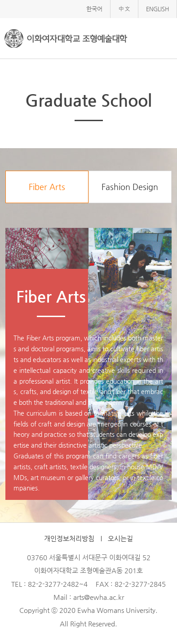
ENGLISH (157, 9)
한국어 (94, 9)
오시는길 (120, 539)
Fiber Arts (47, 187)
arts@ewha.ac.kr (99, 597)
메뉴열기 (163, 38)
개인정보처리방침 (69, 539)
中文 (124, 9)
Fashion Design (130, 187)
